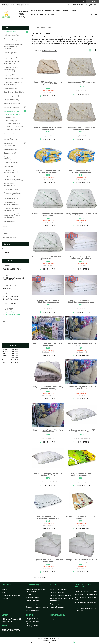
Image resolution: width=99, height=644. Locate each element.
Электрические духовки (34, 604)
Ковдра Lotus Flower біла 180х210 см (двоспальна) (81, 561)
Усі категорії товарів (9, 32)
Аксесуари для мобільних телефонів (13, 194)
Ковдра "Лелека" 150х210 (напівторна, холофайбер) (81, 474)
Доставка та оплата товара (11, 595)
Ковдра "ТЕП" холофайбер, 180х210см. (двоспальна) (48, 301)
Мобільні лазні (9, 221)
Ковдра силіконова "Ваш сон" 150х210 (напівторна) (48, 171)
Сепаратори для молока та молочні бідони (13, 83)
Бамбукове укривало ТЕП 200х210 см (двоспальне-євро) (48, 258)
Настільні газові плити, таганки (12, 53)
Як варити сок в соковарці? (59, 589)
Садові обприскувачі (57, 607)
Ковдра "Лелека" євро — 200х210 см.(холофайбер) (81, 517)
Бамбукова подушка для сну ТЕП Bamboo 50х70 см (81, 431)
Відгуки (5, 234)
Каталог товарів (37, 10)
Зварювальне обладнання (9, 144)
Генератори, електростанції (9, 139)
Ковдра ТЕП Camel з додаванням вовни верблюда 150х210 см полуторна (48, 84)
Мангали (7, 166)
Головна (51, 15)
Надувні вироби (9, 58)
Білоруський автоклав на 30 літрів (86, 591)
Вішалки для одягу (12, 124)
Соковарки (29, 594)
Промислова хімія (10, 163)
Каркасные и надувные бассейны (37, 607)
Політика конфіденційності (73, 642)
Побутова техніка (10, 35)
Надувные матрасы (32, 610)
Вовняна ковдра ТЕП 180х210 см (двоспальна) (48, 128)
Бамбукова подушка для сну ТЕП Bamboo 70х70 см (48, 474)
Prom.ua (59, 638)
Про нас (43, 15)
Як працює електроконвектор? (61, 595)
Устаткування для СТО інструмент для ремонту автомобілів (12, 216)
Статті (5, 226)
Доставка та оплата (52, 10)
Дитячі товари (9, 153)
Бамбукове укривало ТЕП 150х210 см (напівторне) (48, 215)
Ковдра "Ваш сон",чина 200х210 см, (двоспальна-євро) (48, 388)
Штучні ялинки (9, 199)
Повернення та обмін (70, 10)
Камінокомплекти (10, 189)
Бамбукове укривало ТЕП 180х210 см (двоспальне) (81, 215)
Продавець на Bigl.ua (50, 640)
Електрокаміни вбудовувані (9, 184)
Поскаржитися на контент (57, 642)
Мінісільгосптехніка (11, 104)
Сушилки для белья (12, 130)
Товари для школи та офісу (11, 158)
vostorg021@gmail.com (12, 314)
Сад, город (8, 75)
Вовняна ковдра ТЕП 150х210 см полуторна (81, 83)
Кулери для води (10, 176)
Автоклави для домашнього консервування (14, 40)
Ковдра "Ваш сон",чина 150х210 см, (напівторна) (48, 344)
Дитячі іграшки (9, 149)
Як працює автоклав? (57, 592)
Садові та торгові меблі (12, 92)
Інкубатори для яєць (11, 96)
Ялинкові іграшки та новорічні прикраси (11, 204)
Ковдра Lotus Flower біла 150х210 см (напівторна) (48, 561)
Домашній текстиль (12, 114)
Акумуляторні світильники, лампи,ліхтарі (10, 119)
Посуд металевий (10, 100)
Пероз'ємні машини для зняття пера (12, 209)
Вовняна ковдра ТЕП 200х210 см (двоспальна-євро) (81, 128)
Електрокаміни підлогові (12, 180)
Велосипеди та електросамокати (10, 171)
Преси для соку (9, 88)
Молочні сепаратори (33, 601)
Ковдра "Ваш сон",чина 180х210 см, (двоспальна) (81, 344)
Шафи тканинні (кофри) (13, 127)
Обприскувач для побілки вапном (86, 594)
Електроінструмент (11, 107)
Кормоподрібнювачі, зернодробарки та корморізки (11, 69)
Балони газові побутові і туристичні (12, 63)
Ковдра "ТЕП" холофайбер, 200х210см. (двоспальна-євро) (81, 301)
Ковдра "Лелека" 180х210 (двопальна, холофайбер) (48, 517)
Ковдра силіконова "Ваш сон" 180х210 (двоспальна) (81, 171)
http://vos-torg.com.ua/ (12, 312)
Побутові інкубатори (33, 598)
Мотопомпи (8, 134)
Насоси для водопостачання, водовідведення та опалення (14, 46)
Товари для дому (10, 111)
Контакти (35, 15)
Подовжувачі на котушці (12, 79)
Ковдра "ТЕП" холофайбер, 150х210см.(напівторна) (81, 258)
